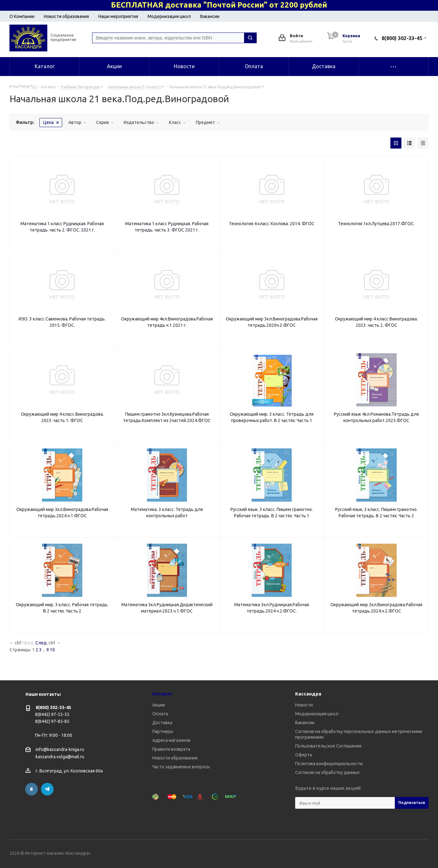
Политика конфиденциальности (329, 764)
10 (52, 650)
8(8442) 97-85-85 (52, 721)
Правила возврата (171, 749)
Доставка (162, 723)
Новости (304, 705)
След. (41, 643)
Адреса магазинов (171, 740)
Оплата (160, 714)
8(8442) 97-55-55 (52, 714)
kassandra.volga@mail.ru (60, 757)
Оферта (304, 755)
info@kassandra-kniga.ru (60, 749)
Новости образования (66, 16)
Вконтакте (32, 789)
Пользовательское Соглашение (328, 746)
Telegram (47, 789)
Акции (159, 705)
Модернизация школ (169, 16)
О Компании (22, 16)
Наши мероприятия (118, 16)
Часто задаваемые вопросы (181, 767)
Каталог (162, 694)
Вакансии (210, 16)
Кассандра (308, 694)
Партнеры (163, 731)
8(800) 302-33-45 (402, 38)
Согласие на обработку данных (327, 772)
